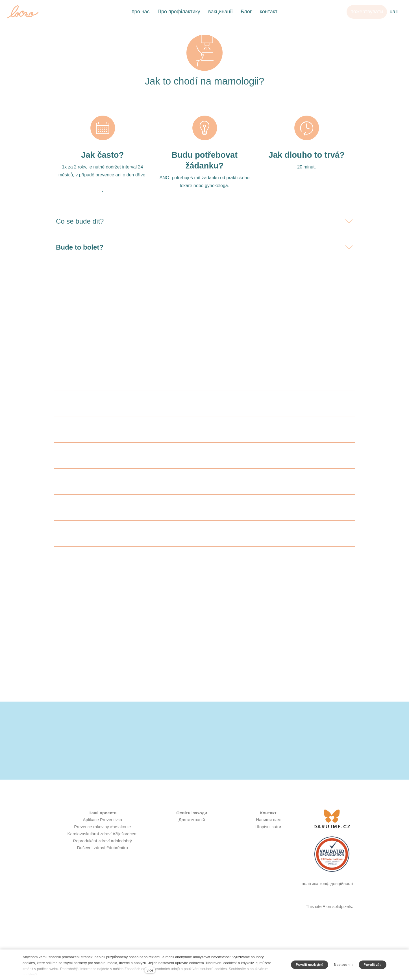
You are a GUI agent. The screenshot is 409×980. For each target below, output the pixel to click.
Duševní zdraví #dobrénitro (103, 925)
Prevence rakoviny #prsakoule (102, 904)
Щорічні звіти (268, 904)
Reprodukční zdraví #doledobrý (103, 918)
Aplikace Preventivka (102, 897)
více (150, 970)
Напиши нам (268, 897)
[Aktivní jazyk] (394, 12)
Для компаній (192, 897)
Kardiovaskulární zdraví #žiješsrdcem (103, 911)
